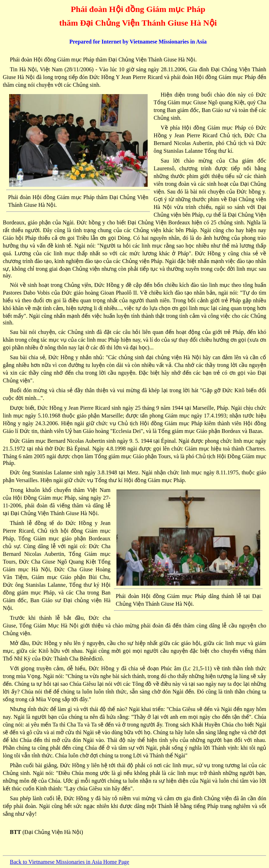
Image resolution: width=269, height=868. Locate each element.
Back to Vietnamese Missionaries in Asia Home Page (69, 862)
